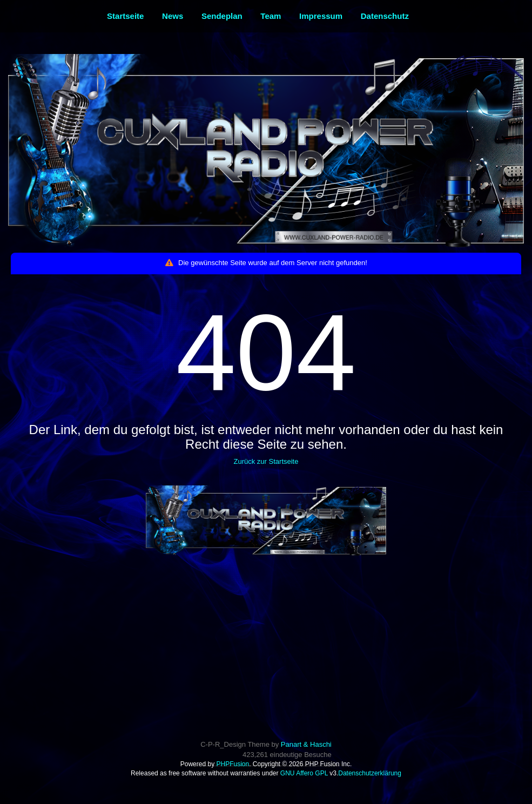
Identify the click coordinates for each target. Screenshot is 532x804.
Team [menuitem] (271, 16)
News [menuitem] (173, 16)
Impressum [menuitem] (321, 16)
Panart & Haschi (306, 744)
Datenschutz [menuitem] (385, 16)
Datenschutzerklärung (370, 773)
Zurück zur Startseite (266, 461)
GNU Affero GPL (304, 773)
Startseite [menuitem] (125, 16)
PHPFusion (233, 764)
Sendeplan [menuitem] (222, 16)
